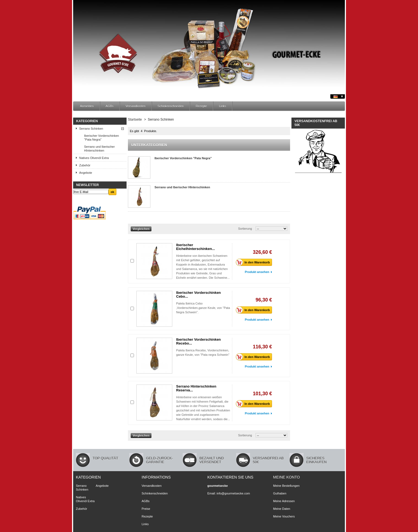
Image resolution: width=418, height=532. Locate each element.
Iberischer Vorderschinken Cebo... (198, 295)
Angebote (86, 173)
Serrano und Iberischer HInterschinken (99, 149)
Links (222, 106)
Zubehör (85, 165)
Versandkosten (135, 106)
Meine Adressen (284, 501)
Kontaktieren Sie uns (230, 477)
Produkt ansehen (257, 272)
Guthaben (280, 493)
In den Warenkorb (254, 262)
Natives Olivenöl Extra (94, 158)
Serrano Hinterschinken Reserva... (196, 388)
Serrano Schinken (91, 129)
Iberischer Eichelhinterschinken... (196, 247)
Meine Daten (282, 509)
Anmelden (87, 106)
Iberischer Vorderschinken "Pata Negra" (101, 138)
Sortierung (245, 229)
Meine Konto (287, 477)
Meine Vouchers (284, 516)
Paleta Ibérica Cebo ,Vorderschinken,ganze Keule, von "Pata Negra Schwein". (203, 308)
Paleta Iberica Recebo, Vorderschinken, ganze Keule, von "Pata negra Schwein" (203, 355)
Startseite (135, 120)
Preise (146, 509)
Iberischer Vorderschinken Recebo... (198, 341)
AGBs (110, 106)
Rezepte (201, 106)
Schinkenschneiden (171, 106)
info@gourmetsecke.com (233, 493)
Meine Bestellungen (286, 486)
